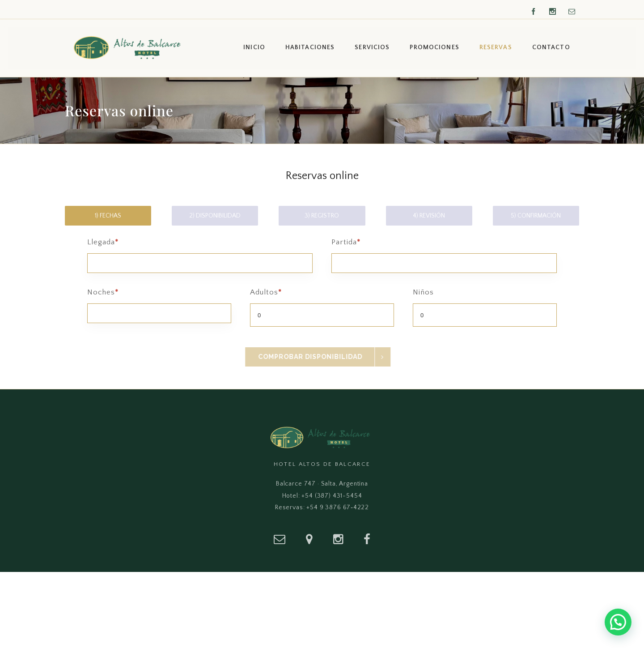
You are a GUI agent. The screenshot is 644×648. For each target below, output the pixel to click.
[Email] (280, 539)
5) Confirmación (536, 216)
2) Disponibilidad (215, 216)
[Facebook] (367, 539)
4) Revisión (429, 216)
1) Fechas (108, 216)
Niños (485, 307)
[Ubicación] (309, 539)
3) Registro (322, 216)
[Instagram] (338, 539)
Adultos (322, 307)
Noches (159, 302)
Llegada (200, 252)
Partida (444, 252)
